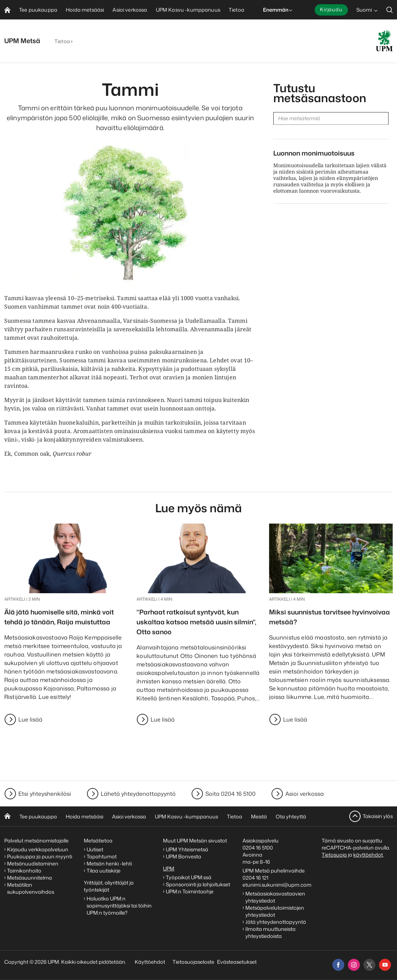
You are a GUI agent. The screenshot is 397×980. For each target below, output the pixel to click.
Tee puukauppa (38, 816)
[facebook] (338, 965)
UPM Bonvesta (184, 856)
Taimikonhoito (24, 871)
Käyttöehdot (150, 962)
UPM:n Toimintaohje (190, 891)
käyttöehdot (368, 855)
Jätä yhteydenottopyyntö (276, 922)
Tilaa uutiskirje (104, 871)
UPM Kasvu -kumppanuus (186, 816)
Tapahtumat (102, 856)
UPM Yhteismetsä (187, 849)
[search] (390, 10)
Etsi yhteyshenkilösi (45, 794)
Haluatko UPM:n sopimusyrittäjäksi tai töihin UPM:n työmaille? (119, 906)
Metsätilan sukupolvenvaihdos (31, 888)
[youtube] (385, 965)
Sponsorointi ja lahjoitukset (198, 884)
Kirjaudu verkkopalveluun (38, 849)
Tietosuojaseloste (193, 962)
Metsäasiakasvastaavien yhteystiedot (275, 897)
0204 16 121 (255, 878)
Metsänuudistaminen (33, 864)
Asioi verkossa (305, 794)
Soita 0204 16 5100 (230, 794)
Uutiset (95, 849)
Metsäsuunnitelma (30, 878)
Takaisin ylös (378, 816)
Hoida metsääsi (84, 816)
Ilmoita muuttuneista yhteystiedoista (270, 932)
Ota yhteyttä (291, 816)
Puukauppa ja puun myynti (40, 856)
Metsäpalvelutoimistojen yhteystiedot (275, 911)
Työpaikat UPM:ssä (189, 877)
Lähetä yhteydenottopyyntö (138, 794)
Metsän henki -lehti (109, 864)
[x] (369, 965)
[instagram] (354, 965)
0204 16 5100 (258, 848)
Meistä (259, 816)
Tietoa (62, 41)
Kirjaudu (331, 9)
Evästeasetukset (237, 962)
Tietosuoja (334, 855)
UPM (169, 868)
